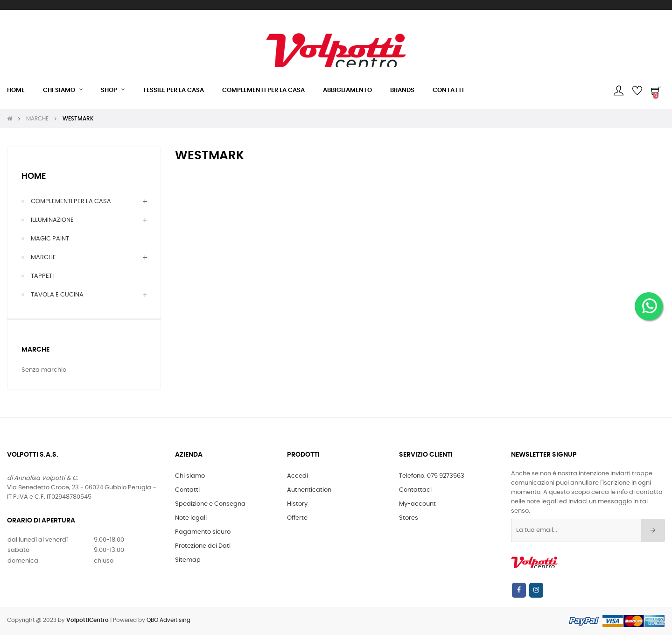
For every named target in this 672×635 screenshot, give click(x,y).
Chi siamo (190, 476)
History (297, 504)
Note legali (191, 518)
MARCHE (43, 258)
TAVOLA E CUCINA (57, 295)
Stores (409, 518)
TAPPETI (42, 276)
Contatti (187, 490)
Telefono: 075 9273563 (432, 476)
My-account (417, 504)
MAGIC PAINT (50, 239)
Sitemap (188, 560)
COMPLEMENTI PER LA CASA (71, 201)
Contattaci (415, 490)
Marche (35, 350)
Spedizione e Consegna (210, 504)
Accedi (297, 476)
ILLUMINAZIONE (52, 220)
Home (34, 176)
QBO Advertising (168, 620)
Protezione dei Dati (203, 546)
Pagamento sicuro (203, 532)
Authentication (309, 490)
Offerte (297, 518)
